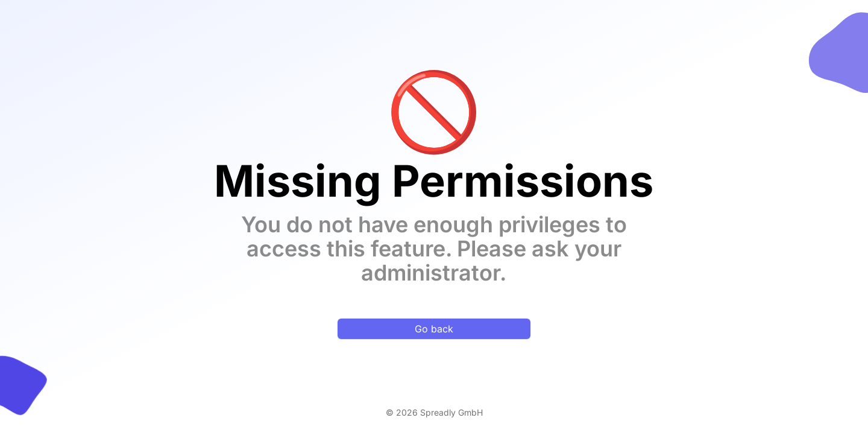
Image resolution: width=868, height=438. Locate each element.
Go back (434, 329)
